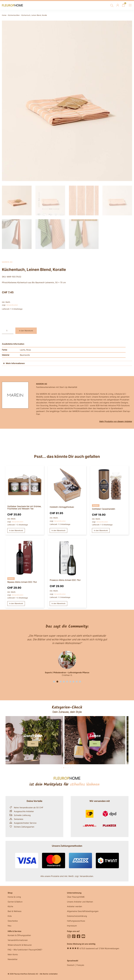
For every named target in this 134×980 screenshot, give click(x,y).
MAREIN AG (7, 261)
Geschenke (13, 920)
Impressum (72, 925)
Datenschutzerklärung (77, 915)
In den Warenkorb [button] (16, 530)
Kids (10, 915)
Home (4, 15)
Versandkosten (12, 304)
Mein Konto (13, 954)
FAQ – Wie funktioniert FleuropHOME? (25, 949)
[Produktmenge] (8, 330)
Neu (9, 925)
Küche (10, 906)
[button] (54, 681)
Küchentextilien (14, 15)
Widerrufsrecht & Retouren (20, 944)
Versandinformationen (18, 940)
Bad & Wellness (15, 911)
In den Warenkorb (26, 330)
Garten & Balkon (15, 901)
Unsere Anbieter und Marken (80, 901)
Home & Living (14, 896)
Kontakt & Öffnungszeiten (19, 935)
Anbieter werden (75, 906)
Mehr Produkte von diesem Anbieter (116, 421)
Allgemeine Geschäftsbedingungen (83, 911)
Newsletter (13, 959)
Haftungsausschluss (76, 920)
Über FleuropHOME (76, 896)
